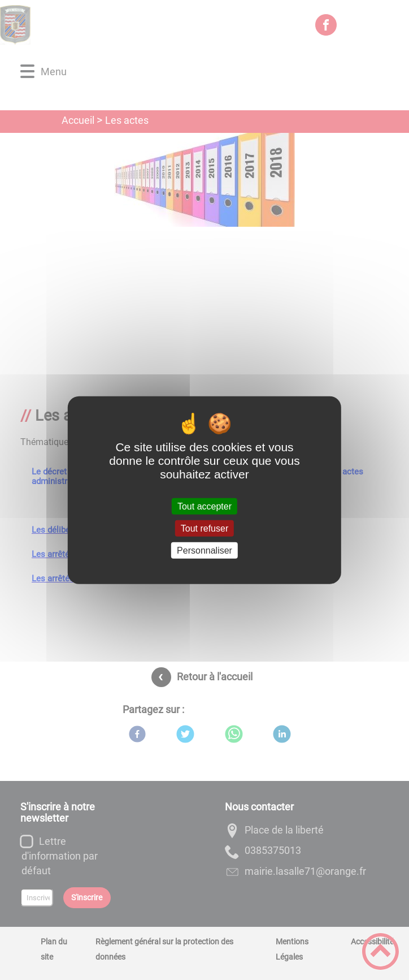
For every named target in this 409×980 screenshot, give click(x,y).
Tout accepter (204, 506)
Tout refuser (204, 528)
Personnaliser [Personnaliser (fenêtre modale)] (204, 551)
